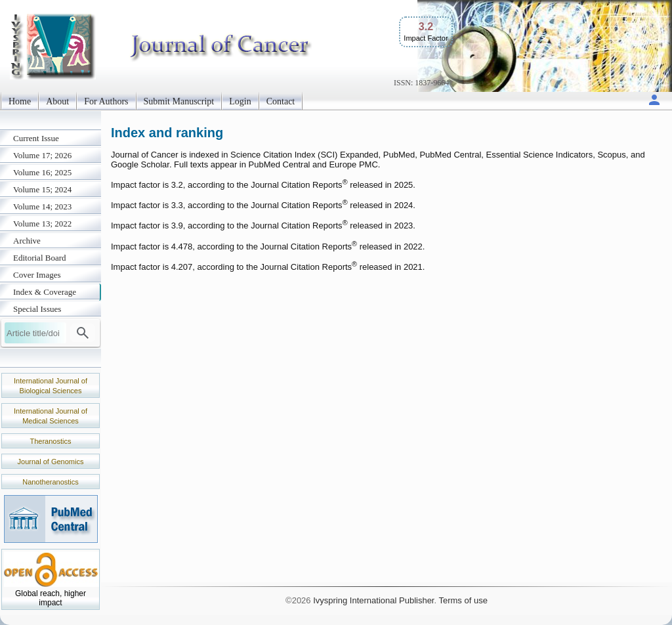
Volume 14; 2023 (42, 206)
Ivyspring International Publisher (373, 600)
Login (240, 101)
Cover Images (37, 275)
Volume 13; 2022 (42, 224)
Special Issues (37, 309)
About (57, 101)
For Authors (106, 101)
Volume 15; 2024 (42, 189)
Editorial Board (40, 258)
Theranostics (51, 441)
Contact (281, 101)
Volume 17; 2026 (42, 155)
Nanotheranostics (51, 482)
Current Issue (36, 138)
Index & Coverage (45, 292)
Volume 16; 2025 (42, 172)
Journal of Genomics (51, 462)
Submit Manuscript (179, 101)
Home (20, 101)
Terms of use (463, 600)
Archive (27, 241)
